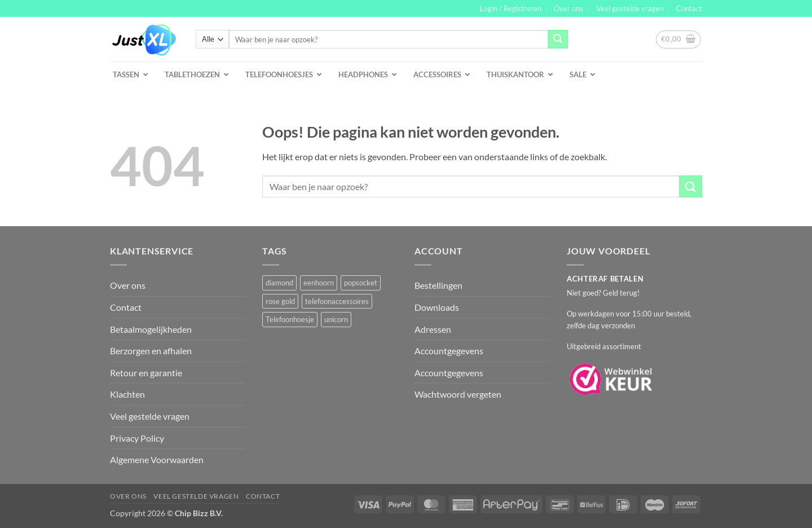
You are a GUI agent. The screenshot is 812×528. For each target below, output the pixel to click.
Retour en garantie (146, 373)
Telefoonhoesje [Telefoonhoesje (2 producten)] (290, 319)
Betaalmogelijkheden (151, 329)
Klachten (127, 394)
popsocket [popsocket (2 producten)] (361, 283)
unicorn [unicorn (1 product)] (336, 319)
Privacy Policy (137, 438)
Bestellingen (438, 285)
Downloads (437, 307)
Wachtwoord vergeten (458, 394)
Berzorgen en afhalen (151, 351)
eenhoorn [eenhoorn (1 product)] (319, 283)
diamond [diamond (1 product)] (279, 283)
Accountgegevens (449, 351)
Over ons (568, 8)
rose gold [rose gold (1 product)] (280, 301)
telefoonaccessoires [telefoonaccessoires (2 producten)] (337, 301)
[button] (511, 8)
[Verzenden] (558, 39)
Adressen (433, 329)
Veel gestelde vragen (630, 8)
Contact (689, 8)
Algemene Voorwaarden (157, 459)
